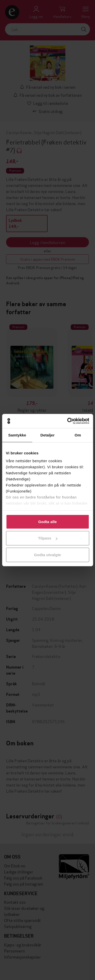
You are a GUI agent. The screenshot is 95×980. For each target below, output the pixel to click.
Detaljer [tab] (48, 435)
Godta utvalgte (47, 555)
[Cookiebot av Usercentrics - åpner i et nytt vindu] (68, 421)
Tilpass (48, 538)
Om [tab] (78, 435)
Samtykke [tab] (17, 435)
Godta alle (48, 521)
